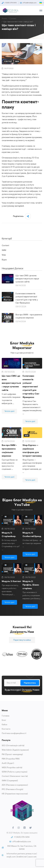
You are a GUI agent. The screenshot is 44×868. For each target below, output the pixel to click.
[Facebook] (13, 828)
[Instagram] (19, 828)
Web (4, 255)
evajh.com (11, 857)
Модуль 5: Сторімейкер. (9, 540)
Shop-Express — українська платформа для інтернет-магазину (32, 455)
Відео (4, 260)
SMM (17, 61)
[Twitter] (31, 828)
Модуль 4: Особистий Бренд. (32, 540)
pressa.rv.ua (31, 854)
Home (4, 19)
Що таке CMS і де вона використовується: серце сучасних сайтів (27, 279)
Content (13, 19)
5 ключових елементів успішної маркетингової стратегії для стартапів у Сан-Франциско (27, 298)
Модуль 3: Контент (11, 586)
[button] (22, 642)
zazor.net (32, 857)
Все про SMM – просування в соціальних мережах (29, 316)
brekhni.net (22, 857)
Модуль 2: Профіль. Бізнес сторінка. (31, 590)
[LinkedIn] (25, 828)
